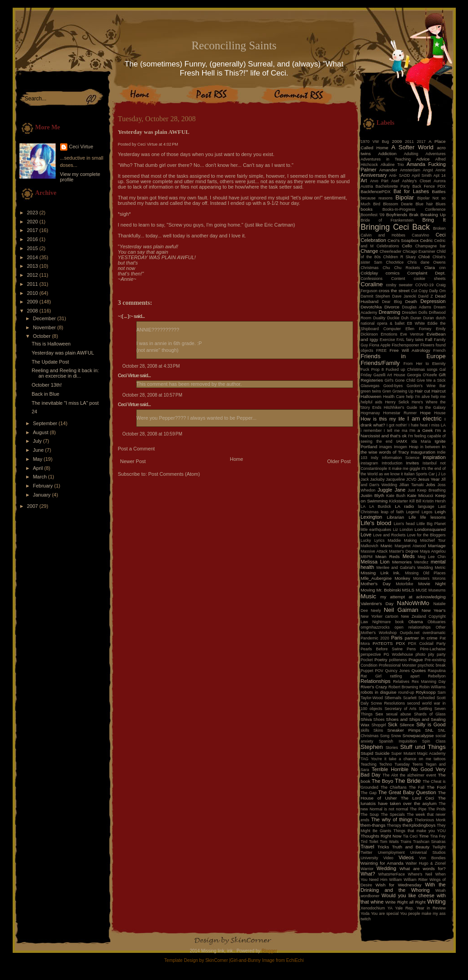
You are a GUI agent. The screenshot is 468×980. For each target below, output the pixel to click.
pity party (437, 654)
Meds (409, 556)
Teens (418, 764)
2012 (33, 275)
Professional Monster (398, 665)
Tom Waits (389, 842)
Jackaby (377, 479)
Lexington (372, 517)
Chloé (424, 257)
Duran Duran (422, 318)
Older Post (339, 461)
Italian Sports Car (419, 474)
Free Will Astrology (410, 350)
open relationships (413, 627)
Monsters (421, 578)
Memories (402, 562)
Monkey (403, 578)
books (367, 209)
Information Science (400, 458)
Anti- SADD (399, 175)
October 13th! (47, 385)
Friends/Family (380, 363)
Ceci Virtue (81, 147)
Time (424, 836)
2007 (33, 506)
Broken (440, 228)
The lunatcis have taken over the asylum (403, 801)
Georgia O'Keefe (422, 375)
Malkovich (370, 546)
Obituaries (436, 622)
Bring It (434, 220)
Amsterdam (410, 170)
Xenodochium (373, 908)
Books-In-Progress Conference (414, 209)
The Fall (416, 787)
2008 (33, 311)
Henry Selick (397, 402)
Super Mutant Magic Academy (418, 753)
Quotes (419, 670)
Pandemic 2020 (375, 638)
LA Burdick (380, 507)
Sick (393, 724)
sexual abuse (399, 714)
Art (364, 180)
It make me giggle (404, 469)
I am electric (425, 419)
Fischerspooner (405, 345)
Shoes (379, 720)
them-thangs (373, 825)
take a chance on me (410, 759)
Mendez (421, 562)
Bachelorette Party (393, 186)
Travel (368, 847)
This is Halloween (51, 344)
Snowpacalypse (418, 736)
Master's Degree (404, 551)
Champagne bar (430, 246)
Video (388, 858)
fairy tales (415, 340)
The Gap (369, 793)
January (43, 495)
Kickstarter (399, 501)
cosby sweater (399, 285)
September (46, 423)
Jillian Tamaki (411, 485)
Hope (425, 413)
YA (390, 908)
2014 (33, 257)
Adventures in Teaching (386, 159)
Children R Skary (399, 257)
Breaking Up (433, 215)
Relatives (401, 682)
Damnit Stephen (376, 296)
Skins (378, 730)
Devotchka (371, 307)
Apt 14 (440, 175)
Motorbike (404, 584)
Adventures (436, 154)
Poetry (381, 660)
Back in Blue (45, 394)
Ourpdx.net (410, 633)
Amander (388, 170)
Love (366, 535)
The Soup (370, 814)
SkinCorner (217, 960)
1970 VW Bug (375, 142)
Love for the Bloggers (426, 535)
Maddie (395, 540)
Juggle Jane (392, 490)
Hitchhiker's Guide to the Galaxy (415, 407)
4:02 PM (171, 144)
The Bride (408, 781)
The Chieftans (394, 787)
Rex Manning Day (428, 682)
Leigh (440, 512)
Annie (441, 170)
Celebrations (388, 246)
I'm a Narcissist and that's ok (403, 433)
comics (393, 273)
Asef (395, 181)
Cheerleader (390, 251)
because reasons (377, 198)
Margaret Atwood (410, 546)
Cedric (427, 240)
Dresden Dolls (415, 312)
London (406, 530)
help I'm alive (418, 397)
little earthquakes (376, 530)
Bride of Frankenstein (387, 220)
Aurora (440, 181)
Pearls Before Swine (382, 649)
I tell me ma (396, 431)
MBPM (367, 557)
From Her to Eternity (424, 364)
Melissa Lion (375, 562)
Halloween (371, 396)
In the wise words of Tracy (403, 449)
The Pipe (418, 809)
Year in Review (431, 908)
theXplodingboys (419, 825)
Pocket (367, 660)
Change (370, 251)
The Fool (436, 787)
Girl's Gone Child (400, 380)
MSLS (408, 590)
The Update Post (50, 362)
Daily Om (437, 291)
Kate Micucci (420, 495)
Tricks (383, 847)
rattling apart (404, 676)
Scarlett (410, 698)
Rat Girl (371, 676)
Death (411, 301)
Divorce (392, 307)
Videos (406, 857)
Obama (416, 622)
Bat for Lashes (411, 191)
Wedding (386, 868)
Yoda (365, 914)
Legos (427, 512)
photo (421, 654)
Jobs (431, 485)
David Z (425, 296)
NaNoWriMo (413, 603)
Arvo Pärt (379, 181)
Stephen (372, 747)
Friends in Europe (403, 356)
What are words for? (422, 869)
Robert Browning (403, 687)
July (38, 441)
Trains (406, 842)
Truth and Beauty (411, 847)
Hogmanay (371, 413)
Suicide (382, 753)
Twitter (367, 852)
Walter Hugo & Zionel (426, 863)
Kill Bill (415, 501)
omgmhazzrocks (375, 627)
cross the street (394, 291)
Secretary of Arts (400, 709)
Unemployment (391, 852)
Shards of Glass (430, 714)
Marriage (437, 546)
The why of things (392, 819)
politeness (398, 660)
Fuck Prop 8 (372, 369)
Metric (440, 568)
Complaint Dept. (427, 273)
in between (430, 447)
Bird (377, 204)
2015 (33, 248)
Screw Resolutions (388, 703)
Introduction (392, 463)
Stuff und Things (423, 747)
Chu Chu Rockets (401, 268)
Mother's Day (376, 584)
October (43, 336)
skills (365, 730)
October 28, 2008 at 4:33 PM (151, 366)
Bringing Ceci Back (395, 227)
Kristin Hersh (434, 501)
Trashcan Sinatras (429, 842)
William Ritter (416, 880)
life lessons (433, 517)
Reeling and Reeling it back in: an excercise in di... (65, 373)
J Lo (442, 474)
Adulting (411, 154)
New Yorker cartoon (380, 616)
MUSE (421, 590)
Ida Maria (421, 441)
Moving (368, 590)
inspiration (434, 457)
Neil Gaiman (401, 610)
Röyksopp (426, 692)
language (426, 507)
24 (34, 412)
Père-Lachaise (433, 649)
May (38, 459)
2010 (33, 293)
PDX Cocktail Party (427, 644)
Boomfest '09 (373, 215)
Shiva (366, 719)
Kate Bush (396, 496)
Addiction (387, 154)
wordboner (370, 896)
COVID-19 (424, 285)
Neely (376, 611)
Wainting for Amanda (382, 863)
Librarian (395, 517)
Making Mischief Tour (425, 540)
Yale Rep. (404, 908)
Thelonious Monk (430, 820)
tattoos (440, 759)
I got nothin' (397, 425)
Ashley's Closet (416, 181)
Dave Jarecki (404, 296)
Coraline (372, 284)
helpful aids (372, 402)
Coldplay (369, 273)
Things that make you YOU (419, 831)
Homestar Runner (400, 413)
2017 (33, 230)
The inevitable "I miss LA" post (65, 403)
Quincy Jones (398, 671)
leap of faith (392, 512)
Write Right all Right (405, 902)
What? (368, 874)
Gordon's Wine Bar (426, 386)
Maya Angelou (433, 551)
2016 (33, 239)
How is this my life (383, 419)
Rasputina (437, 671)
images (386, 447)
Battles (439, 192)
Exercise (388, 340)
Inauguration (423, 452)
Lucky (366, 540)
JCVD (411, 479)
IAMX (402, 441)
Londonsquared (430, 529)
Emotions (389, 334)
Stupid (367, 753)
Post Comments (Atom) (174, 474)
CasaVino (421, 235)
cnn (442, 268)
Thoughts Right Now (381, 836)
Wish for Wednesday (399, 885)
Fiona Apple (380, 345)
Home (236, 459)
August (41, 432)
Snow (396, 736)
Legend (413, 512)
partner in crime (421, 638)
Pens (411, 649)
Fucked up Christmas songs (412, 369)
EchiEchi (295, 960)
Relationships (376, 681)
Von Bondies (432, 858)
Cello (407, 246)
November (45, 327)
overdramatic (434, 633)
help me (439, 397)
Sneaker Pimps (404, 730)
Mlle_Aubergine (376, 578)
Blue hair (424, 204)
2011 (33, 284)
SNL (429, 730)
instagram (370, 463)
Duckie (393, 318)
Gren (387, 391)
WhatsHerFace (392, 874)
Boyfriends (397, 215)
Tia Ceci (410, 836)
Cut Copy (419, 291)
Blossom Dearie (398, 204)
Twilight (439, 847)
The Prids (437, 809)
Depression (433, 301)
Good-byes (393, 386)
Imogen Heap (406, 447)
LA (363, 507)
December (45, 318)
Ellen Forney (418, 329)
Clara (430, 267)
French (439, 350)
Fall (429, 339)
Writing (437, 902)
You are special (385, 914)
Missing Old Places (425, 573)
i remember (371, 431)
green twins (371, 391)
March (41, 477)
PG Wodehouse (398, 654)
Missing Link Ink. (381, 573)
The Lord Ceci (417, 798)
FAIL (401, 340)
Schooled (427, 698)
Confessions (372, 279)
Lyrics (380, 540)
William (396, 880)
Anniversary (374, 175)
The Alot (390, 775)
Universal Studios (428, 852)
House (440, 413)
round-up (406, 692)
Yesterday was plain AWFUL (63, 353)
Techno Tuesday (395, 764)
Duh (405, 318)
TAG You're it (374, 759)
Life (412, 517)
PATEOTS (383, 643)
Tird (364, 842)
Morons (439, 578)
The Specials (393, 814)
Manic (386, 546)
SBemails (393, 698)
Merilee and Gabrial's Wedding (404, 568)
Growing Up (403, 391)
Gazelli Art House (390, 375)
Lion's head (404, 524)
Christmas (370, 268)
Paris (397, 638)
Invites (413, 463)
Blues (440, 204)
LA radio (404, 506)
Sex (379, 714)
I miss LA (437, 425)
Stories (392, 748)
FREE (381, 350)
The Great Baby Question (407, 792)
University (370, 858)
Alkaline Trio (392, 165)
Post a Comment (137, 449)
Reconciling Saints (234, 45)
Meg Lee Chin (432, 557)
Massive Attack (374, 551)
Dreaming (389, 312)
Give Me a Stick (431, 380)
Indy (375, 458)
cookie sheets (430, 279)
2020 (33, 222)
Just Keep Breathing (427, 490)
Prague (416, 660)
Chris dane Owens (426, 262)
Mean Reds (388, 556)
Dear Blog (392, 302)
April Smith (422, 175)
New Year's (434, 610)
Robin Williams (432, 687)
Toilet (374, 842)
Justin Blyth (373, 495)
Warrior (367, 869)
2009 (33, 302)
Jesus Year (429, 479)
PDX (400, 643)
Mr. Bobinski (388, 590)
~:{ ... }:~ (125, 316)
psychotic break (432, 665)
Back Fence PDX (429, 186)
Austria (367, 186)
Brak (414, 215)
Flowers (428, 345)
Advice (423, 159)
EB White (416, 323)
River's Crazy (374, 687)
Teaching (369, 764)
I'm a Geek (421, 430)
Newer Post (133, 461)
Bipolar (404, 197)
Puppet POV (372, 671)
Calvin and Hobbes (383, 235)
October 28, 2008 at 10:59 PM (153, 434)
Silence (407, 725)
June (39, 450)
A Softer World (413, 147)
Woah (441, 890)
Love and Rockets (389, 535)
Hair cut (422, 391)
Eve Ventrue (412, 334)
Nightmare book (388, 622)
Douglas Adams (417, 307)
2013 (33, 266)
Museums (437, 590)
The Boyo (383, 781)
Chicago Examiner (419, 251)
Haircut (438, 391)
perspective (371, 654)
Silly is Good (431, 724)
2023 (33, 213)
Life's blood (376, 523)
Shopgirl (378, 725)
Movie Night (432, 584)
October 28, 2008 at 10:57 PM (153, 395)
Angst (428, 170)
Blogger (269, 951)
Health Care (394, 397)
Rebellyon (437, 676)
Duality (379, 318)
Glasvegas (370, 386)
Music (369, 596)
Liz (395, 530)
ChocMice (395, 262)
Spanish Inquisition (398, 741)
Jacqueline (395, 479)
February (44, 486)
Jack (365, 479)
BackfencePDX (376, 192)
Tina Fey (438, 836)
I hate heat (418, 425)
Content (398, 279)
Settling (425, 709)
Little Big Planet (431, 524)
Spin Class (434, 741)
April (39, 468)
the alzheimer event (418, 775)
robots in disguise (379, 692)
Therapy (394, 825)
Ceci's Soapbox (403, 240)
